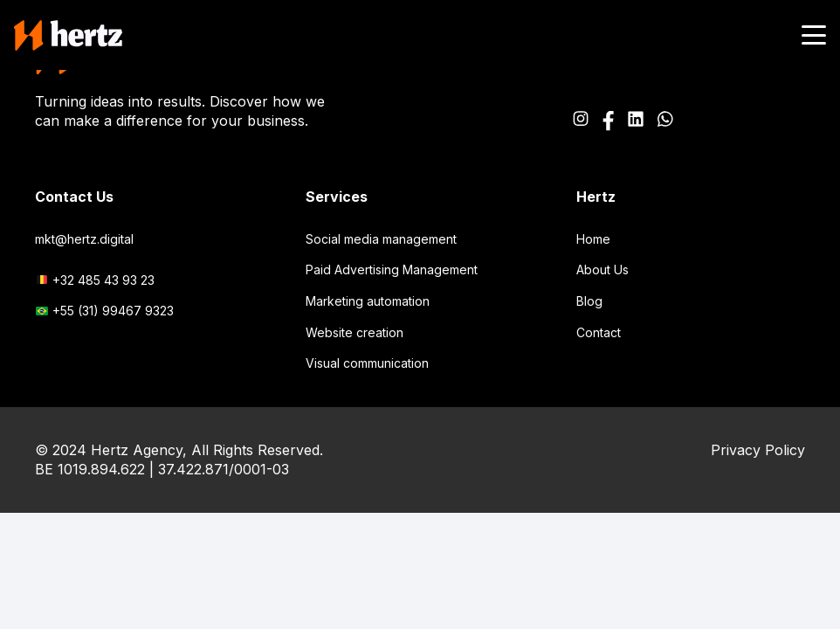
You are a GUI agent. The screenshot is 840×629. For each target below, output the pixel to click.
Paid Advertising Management (392, 270)
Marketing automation (368, 301)
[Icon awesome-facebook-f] (608, 121)
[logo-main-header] (68, 35)
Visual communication (367, 363)
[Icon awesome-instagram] (581, 121)
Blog (589, 301)
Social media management (381, 239)
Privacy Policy (758, 450)
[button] (814, 35)
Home (593, 239)
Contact (599, 332)
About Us (602, 270)
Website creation (355, 332)
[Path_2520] (636, 121)
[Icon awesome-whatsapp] (665, 121)
